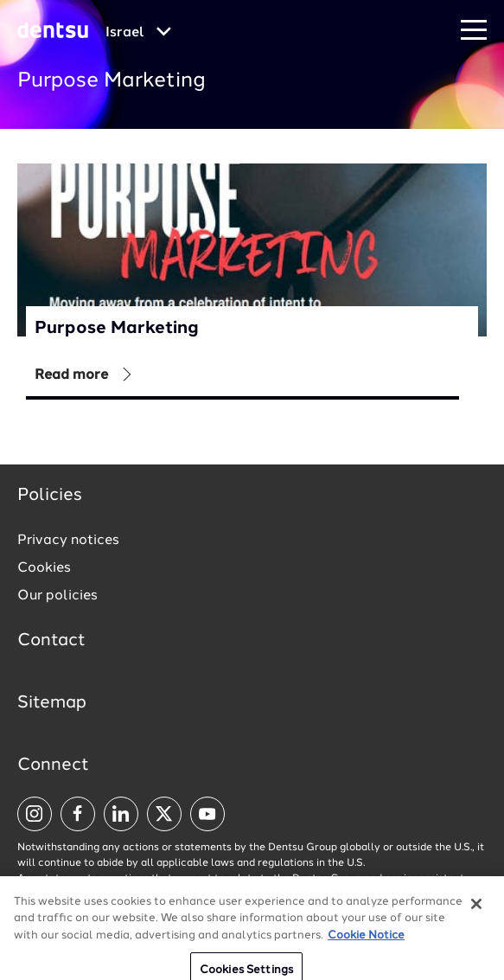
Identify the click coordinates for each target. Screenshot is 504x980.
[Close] (476, 913)
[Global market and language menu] (138, 33)
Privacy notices (68, 541)
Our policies (57, 596)
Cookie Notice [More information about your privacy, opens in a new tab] (366, 945)
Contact (51, 641)
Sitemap (52, 703)
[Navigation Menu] (474, 31)
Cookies (44, 568)
